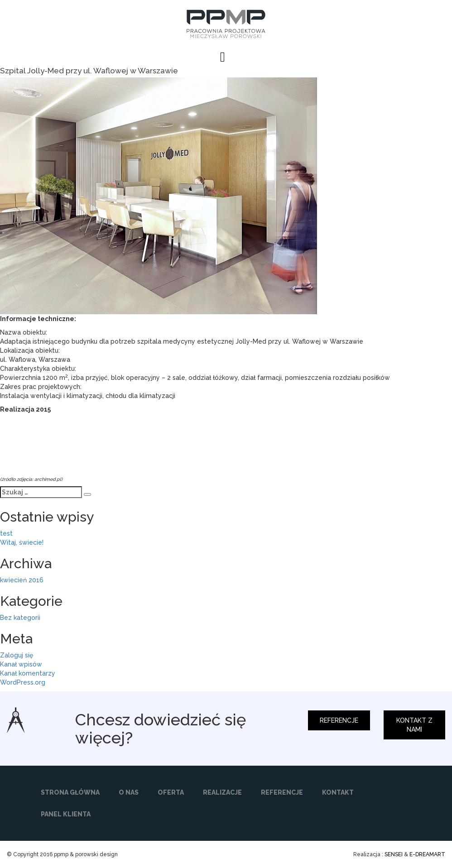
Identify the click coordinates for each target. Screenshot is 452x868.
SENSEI (394, 854)
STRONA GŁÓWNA (70, 792)
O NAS (129, 792)
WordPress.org (23, 682)
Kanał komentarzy (28, 673)
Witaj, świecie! (22, 542)
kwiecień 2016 (22, 580)
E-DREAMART (427, 854)
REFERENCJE (339, 720)
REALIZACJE (222, 792)
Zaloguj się (17, 655)
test (6, 533)
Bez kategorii (20, 618)
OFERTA (171, 792)
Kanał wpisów (21, 664)
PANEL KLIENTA (66, 814)
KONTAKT (338, 792)
